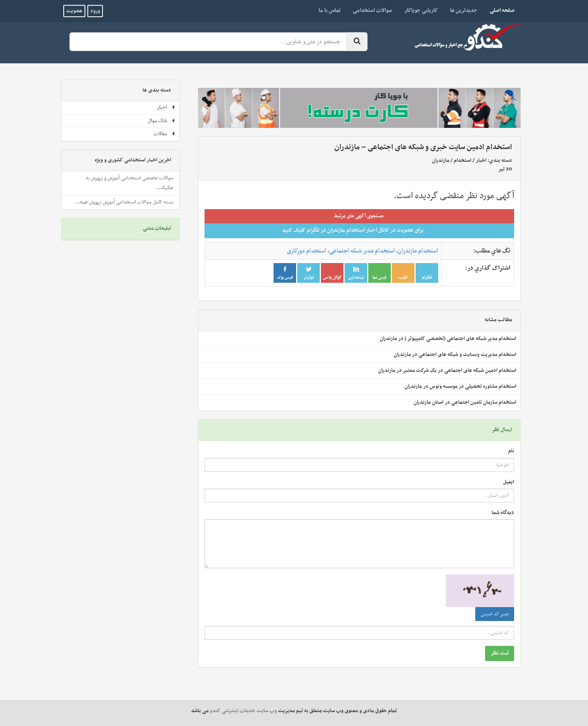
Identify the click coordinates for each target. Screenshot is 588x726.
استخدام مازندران (418, 251)
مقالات (164, 134)
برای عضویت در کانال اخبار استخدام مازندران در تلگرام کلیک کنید (395, 230)
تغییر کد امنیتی (495, 614)
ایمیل (509, 482)
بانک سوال (161, 121)
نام (511, 451)
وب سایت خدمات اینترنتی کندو (243, 711)
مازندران (441, 161)
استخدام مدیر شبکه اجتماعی (362, 251)
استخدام (462, 161)
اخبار (481, 161)
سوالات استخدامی (372, 10)
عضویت (74, 11)
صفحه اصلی (499, 10)
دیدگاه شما (503, 513)
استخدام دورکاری (306, 251)
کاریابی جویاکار (421, 10)
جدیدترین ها (464, 10)
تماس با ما (330, 10)
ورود (95, 11)
